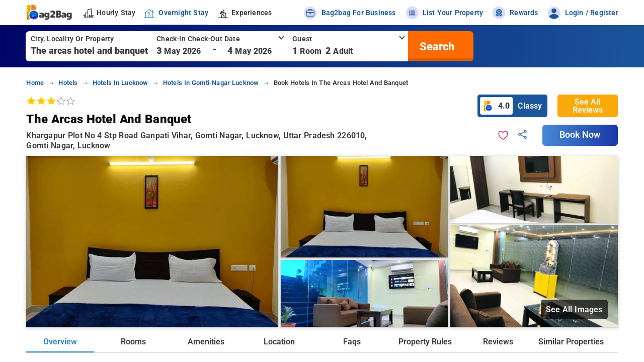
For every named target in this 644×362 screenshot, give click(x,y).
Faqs (352, 342)
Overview (60, 342)
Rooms (133, 342)
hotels (68, 83)
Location (279, 342)
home (35, 83)
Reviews (498, 342)
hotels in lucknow (120, 83)
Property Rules (425, 342)
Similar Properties (571, 342)
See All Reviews (588, 106)
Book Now (580, 135)
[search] (436, 46)
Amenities (206, 342)
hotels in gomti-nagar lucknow (211, 83)
